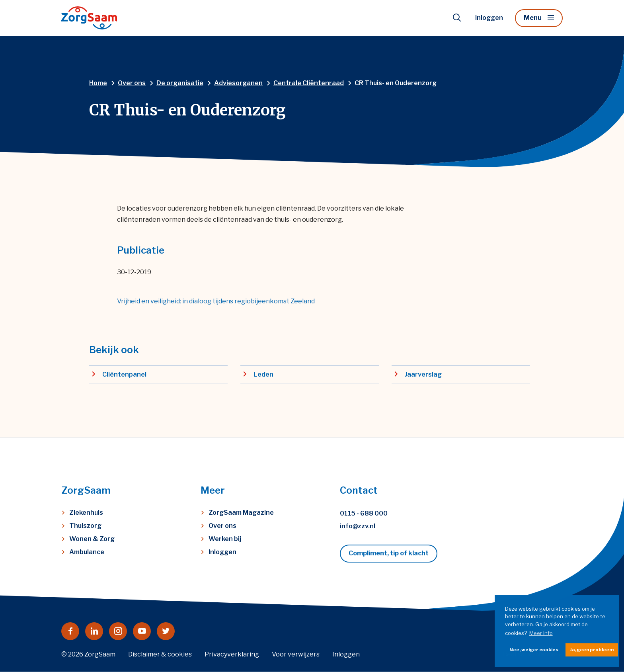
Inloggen (489, 18)
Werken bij (225, 539)
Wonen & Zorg (92, 539)
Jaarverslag (423, 374)
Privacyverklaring (232, 654)
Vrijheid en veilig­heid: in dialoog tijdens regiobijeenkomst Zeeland (216, 301)
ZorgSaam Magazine (241, 513)
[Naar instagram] (118, 631)
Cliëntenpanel (124, 374)
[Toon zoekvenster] (457, 18)
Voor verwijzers (296, 654)
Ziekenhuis (86, 513)
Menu (533, 18)
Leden (263, 374)
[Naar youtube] (142, 631)
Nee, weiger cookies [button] (534, 650)
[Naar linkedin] (94, 631)
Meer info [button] (541, 633)
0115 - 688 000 (364, 513)
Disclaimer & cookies (160, 654)
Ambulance (87, 552)
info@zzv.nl (358, 526)
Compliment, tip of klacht (389, 553)
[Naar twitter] (166, 631)
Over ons (222, 526)
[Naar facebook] (70, 631)
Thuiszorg (85, 526)
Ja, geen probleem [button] (592, 650)
